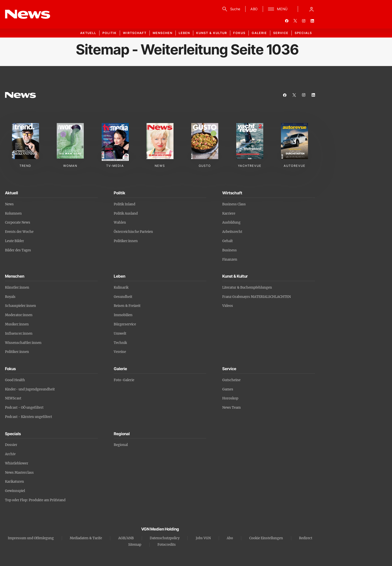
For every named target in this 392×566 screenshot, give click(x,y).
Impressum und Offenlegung (31, 538)
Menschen (163, 33)
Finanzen (230, 259)
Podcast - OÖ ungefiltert (24, 408)
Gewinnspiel (15, 491)
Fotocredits (167, 545)
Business (229, 250)
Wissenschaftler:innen (23, 343)
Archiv (10, 454)
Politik (110, 33)
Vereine (120, 352)
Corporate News (18, 222)
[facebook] (287, 21)
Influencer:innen (19, 334)
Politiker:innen (126, 241)
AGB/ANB (126, 538)
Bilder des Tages (18, 250)
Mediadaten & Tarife (86, 538)
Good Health (15, 380)
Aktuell (88, 33)
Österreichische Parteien (133, 232)
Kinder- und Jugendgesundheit (30, 389)
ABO (254, 9)
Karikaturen (14, 482)
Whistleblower (17, 463)
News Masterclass (19, 473)
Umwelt (120, 334)
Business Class (234, 204)
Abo (230, 538)
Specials (303, 33)
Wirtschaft (135, 33)
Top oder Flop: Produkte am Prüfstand (35, 500)
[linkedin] (312, 21)
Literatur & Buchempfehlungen (247, 288)
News (9, 204)
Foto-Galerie (124, 380)
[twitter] (295, 21)
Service (281, 33)
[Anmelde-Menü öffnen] (311, 9)
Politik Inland (124, 204)
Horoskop (230, 398)
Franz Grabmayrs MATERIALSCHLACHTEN (256, 297)
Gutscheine (231, 380)
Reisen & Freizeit (127, 306)
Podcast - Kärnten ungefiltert (28, 417)
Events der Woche (19, 232)
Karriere (229, 213)
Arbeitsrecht (232, 232)
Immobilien (123, 315)
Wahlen (120, 222)
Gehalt (227, 241)
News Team (231, 408)
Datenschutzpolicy (165, 538)
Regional (121, 445)
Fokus (239, 33)
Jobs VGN (203, 538)
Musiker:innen (17, 324)
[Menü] (278, 9)
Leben (184, 33)
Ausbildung (231, 222)
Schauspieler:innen (20, 306)
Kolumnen (13, 213)
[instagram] (304, 21)
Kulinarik (121, 288)
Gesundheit (123, 297)
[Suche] (230, 9)
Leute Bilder (14, 241)
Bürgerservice (125, 324)
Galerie (259, 33)
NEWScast (13, 398)
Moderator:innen (19, 315)
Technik (120, 343)
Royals (10, 297)
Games (228, 389)
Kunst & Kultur (212, 33)
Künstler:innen (17, 288)
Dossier (11, 445)
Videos (228, 306)
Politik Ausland (126, 213)
